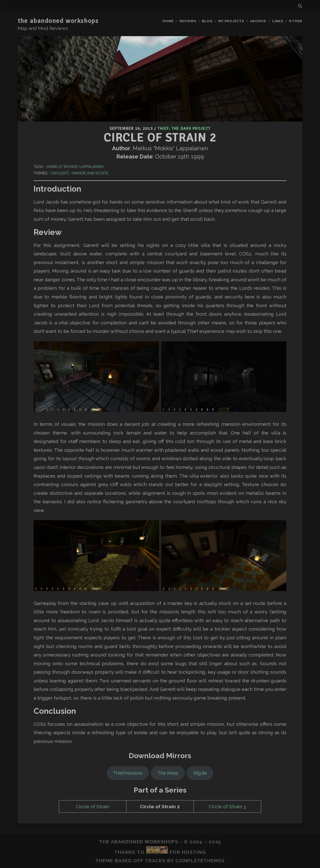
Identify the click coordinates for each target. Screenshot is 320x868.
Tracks (155, 861)
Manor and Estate (90, 173)
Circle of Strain (93, 806)
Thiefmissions (128, 773)
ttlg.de (200, 773)
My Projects (231, 21)
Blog (207, 21)
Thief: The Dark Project (184, 129)
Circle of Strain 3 (227, 806)
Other (295, 21)
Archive (258, 21)
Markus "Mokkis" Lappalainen (75, 167)
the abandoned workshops (58, 21)
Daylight (60, 173)
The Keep (168, 773)
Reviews (188, 21)
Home (168, 21)
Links (278, 21)
